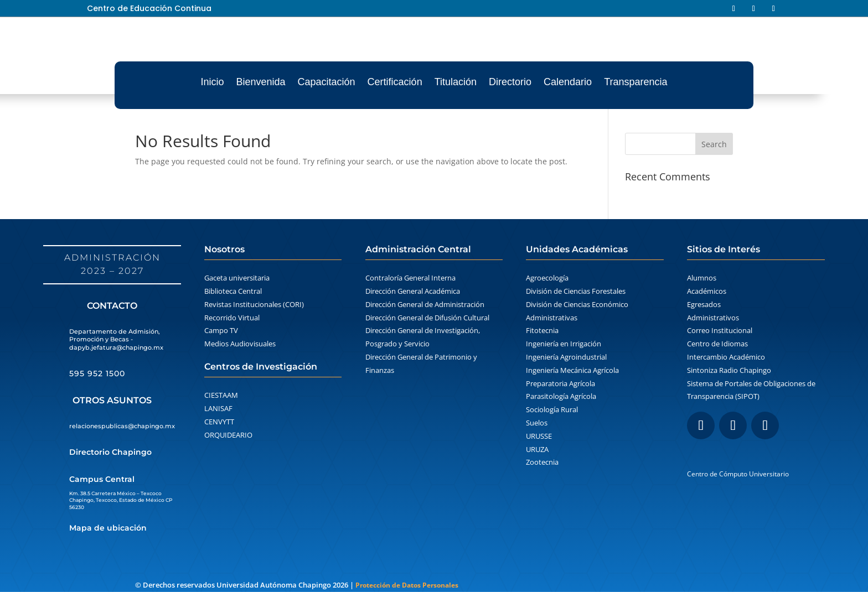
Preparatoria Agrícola (560, 383)
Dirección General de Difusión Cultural (427, 318)
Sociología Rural (552, 409)
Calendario (568, 82)
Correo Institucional (720, 330)
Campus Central (102, 479)
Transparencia (635, 82)
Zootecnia (542, 462)
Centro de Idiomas (717, 344)
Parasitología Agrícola (561, 396)
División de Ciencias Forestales (576, 291)
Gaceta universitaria (237, 278)
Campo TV (221, 330)
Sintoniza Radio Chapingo (729, 370)
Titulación (456, 82)
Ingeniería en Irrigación (564, 344)
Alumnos (702, 278)
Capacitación (327, 82)
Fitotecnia (542, 330)
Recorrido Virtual (232, 318)
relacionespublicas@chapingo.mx (122, 426)
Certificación (395, 82)
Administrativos (713, 318)
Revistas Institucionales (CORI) (254, 304)
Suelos (537, 423)
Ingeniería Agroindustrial (566, 357)
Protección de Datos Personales (407, 585)
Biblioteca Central (233, 291)
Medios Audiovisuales (240, 344)
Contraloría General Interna (410, 278)
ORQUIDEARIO (228, 435)
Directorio (510, 82)
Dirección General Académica (413, 291)
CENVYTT (219, 422)
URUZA (537, 449)
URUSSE (539, 436)
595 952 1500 (97, 373)
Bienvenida (260, 82)
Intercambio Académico (726, 357)
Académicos (707, 291)
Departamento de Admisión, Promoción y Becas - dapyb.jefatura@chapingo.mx (116, 339)
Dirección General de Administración (425, 304)
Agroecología (547, 278)
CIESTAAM (221, 395)
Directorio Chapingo (110, 452)
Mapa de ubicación (108, 528)
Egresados (704, 304)
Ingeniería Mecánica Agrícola (572, 370)
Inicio (212, 82)
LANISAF (218, 408)
